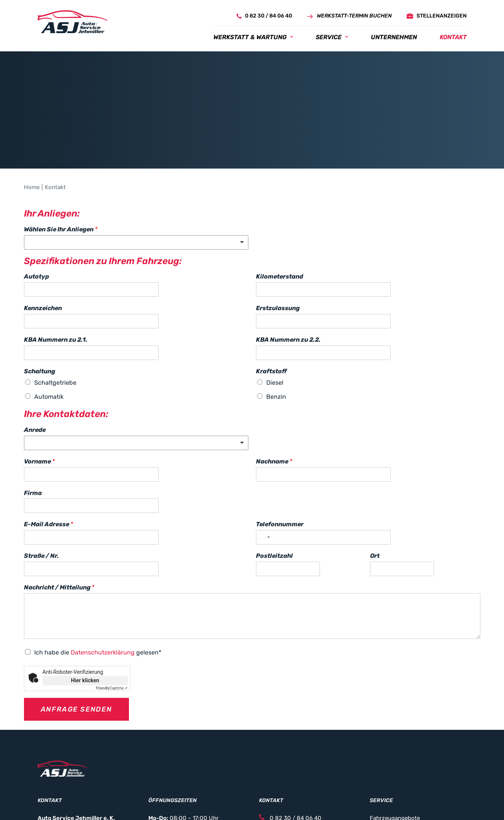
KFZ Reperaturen (392, 741)
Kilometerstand (280, 189)
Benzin (276, 310)
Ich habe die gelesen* (98, 565)
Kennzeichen (43, 221)
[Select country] (264, 450)
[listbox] (136, 155)
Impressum (163, 801)
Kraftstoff (271, 284)
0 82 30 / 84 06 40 (290, 731)
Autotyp (37, 189)
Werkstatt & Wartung (253, 37)
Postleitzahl (274, 469)
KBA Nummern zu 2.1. (56, 252)
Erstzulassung (278, 221)
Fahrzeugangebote (395, 731)
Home (32, 100)
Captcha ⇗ (112, 601)
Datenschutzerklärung (103, 565)
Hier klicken (85, 593)
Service (332, 37)
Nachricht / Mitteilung (59, 500)
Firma (33, 406)
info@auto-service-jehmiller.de (306, 741)
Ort (375, 469)
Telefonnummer (280, 437)
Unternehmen (394, 37)
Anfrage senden (76, 622)
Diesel (275, 295)
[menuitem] (262, 16)
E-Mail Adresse (48, 437)
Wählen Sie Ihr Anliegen (61, 142)
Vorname (39, 374)
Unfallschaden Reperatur (403, 751)
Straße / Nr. (41, 469)
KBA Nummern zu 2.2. (288, 252)
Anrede (35, 343)
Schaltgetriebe (55, 295)
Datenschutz (200, 801)
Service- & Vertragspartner (405, 761)
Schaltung (40, 284)
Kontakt (453, 37)
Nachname (274, 374)
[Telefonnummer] (323, 450)
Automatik (49, 310)
